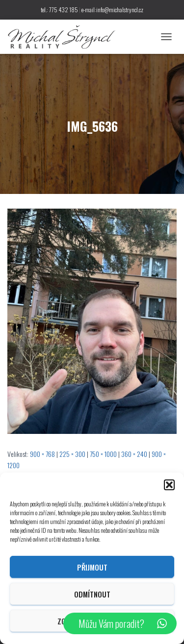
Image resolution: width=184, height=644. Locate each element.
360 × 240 (134, 454)
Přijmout (92, 567)
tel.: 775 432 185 (59, 10)
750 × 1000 (103, 454)
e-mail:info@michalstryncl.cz (112, 10)
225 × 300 (72, 454)
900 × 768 (42, 454)
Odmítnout (92, 594)
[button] (169, 485)
